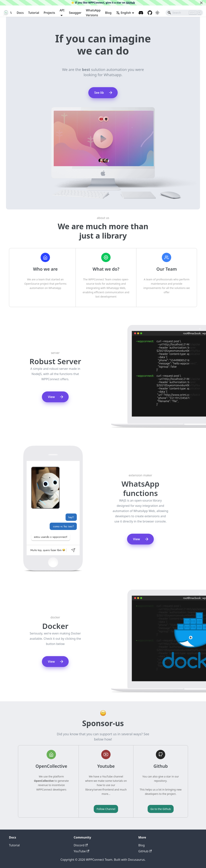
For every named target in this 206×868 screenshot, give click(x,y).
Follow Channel (106, 809)
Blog (108, 13)
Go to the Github (161, 809)
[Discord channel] (141, 13)
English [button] (123, 13)
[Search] (184, 13)
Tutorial (34, 13)
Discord (81, 845)
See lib (104, 93)
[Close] (201, 3)
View (56, 397)
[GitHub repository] (150, 13)
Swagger (75, 13)
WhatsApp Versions (93, 13)
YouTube (81, 851)
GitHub (130, 3)
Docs (20, 13)
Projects (49, 13)
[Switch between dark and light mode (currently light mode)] (157, 13)
